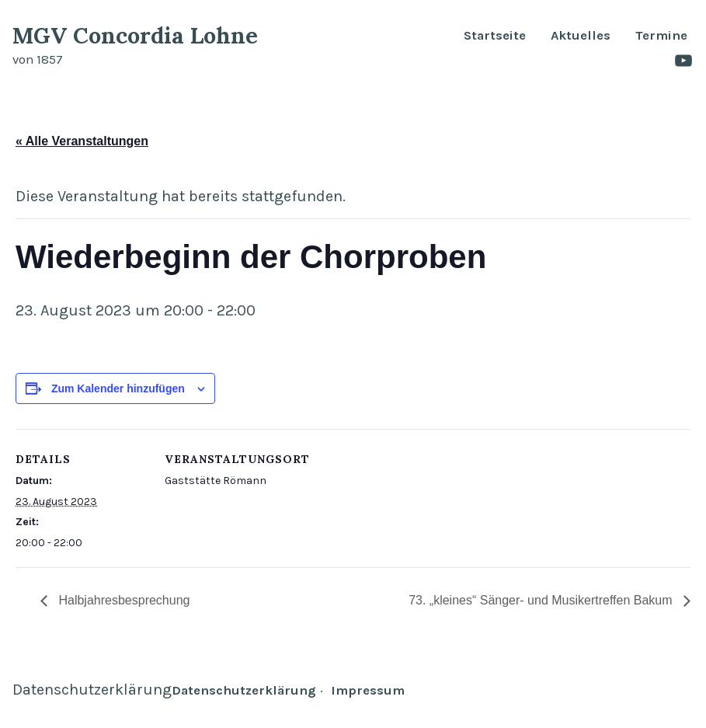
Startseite (495, 36)
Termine (661, 36)
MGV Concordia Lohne (135, 35)
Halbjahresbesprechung (122, 600)
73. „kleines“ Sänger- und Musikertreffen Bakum (542, 600)
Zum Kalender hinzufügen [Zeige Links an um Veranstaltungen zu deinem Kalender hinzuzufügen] (118, 388)
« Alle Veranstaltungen (82, 141)
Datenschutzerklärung (92, 690)
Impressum (368, 690)
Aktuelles (581, 36)
